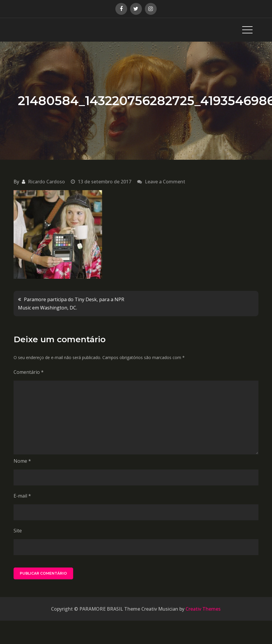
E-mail (22, 496)
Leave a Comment (165, 182)
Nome (22, 461)
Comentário (29, 372)
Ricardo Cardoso (46, 182)
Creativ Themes (203, 609)
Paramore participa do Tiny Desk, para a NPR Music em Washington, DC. (71, 304)
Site (18, 531)
